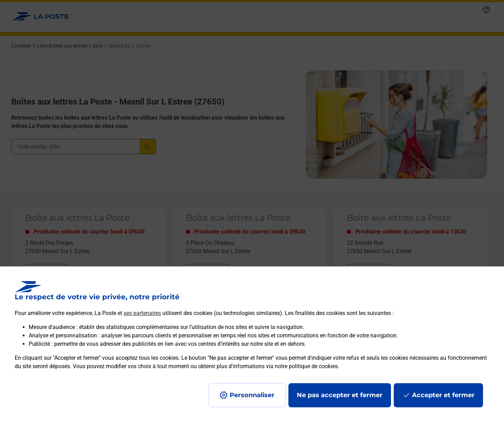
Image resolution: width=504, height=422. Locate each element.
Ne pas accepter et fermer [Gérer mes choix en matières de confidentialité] (340, 395)
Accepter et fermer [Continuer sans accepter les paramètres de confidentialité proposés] (443, 395)
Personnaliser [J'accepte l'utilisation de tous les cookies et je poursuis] (252, 395)
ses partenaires (142, 313)
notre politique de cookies (306, 366)
